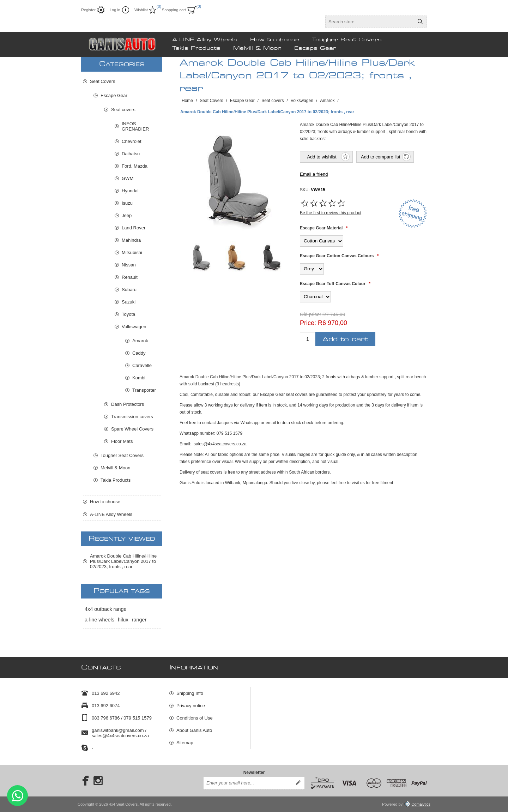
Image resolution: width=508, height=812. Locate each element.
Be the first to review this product (331, 213)
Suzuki (129, 302)
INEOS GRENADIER (135, 126)
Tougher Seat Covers (122, 455)
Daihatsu (131, 154)
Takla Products (116, 480)
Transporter (144, 390)
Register (88, 10)
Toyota (128, 314)
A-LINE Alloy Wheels (111, 514)
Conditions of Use (195, 718)
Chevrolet (132, 141)
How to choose (105, 502)
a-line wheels (99, 620)
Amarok (140, 341)
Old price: (310, 314)
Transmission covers (132, 417)
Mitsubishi (132, 252)
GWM (128, 178)
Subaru (129, 290)
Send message (17, 796)
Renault (130, 277)
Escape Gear (114, 95)
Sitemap (185, 743)
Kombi (139, 378)
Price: (308, 323)
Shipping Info (190, 693)
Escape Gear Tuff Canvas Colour (333, 284)
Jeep (127, 215)
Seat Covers (103, 81)
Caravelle (142, 365)
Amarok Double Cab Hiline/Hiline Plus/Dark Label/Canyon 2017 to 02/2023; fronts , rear (123, 561)
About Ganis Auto (194, 730)
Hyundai (130, 191)
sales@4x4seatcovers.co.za (220, 444)
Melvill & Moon (116, 468)
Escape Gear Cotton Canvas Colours (337, 256)
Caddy (139, 353)
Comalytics (417, 804)
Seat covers (123, 110)
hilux (123, 620)
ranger (139, 620)
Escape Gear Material (321, 228)
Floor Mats (122, 441)
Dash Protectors (128, 404)
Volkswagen (134, 327)
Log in (115, 10)
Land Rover (134, 228)
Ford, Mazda (135, 166)
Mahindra (131, 240)
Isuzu (127, 203)
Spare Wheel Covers (132, 429)
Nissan (129, 265)
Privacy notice (191, 706)
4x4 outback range (105, 609)
